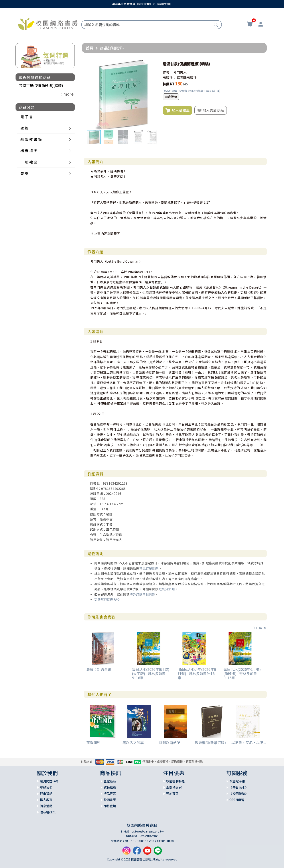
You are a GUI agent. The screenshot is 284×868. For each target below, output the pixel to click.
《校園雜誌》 (239, 793)
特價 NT (169, 84)
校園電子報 (237, 781)
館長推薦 (110, 787)
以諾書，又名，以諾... (249, 742)
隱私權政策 (48, 812)
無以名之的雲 (133, 742)
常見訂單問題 (149, 568)
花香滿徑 (93, 742)
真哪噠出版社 (187, 78)
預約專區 (172, 793)
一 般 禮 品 (29, 162)
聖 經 (24, 128)
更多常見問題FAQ (107, 599)
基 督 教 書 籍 (31, 139)
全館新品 (110, 781)
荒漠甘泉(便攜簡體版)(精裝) (41, 85)
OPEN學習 (237, 800)
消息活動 (46, 806)
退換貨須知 (167, 589)
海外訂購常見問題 (142, 594)
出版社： (169, 78)
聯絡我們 (46, 787)
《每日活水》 (239, 787)
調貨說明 (171, 97)
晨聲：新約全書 (99, 669)
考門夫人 (180, 72)
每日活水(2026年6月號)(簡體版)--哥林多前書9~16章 (242, 673)
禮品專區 (110, 793)
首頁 (90, 48)
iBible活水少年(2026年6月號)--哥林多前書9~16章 (197, 673)
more (260, 627)
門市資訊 (46, 793)
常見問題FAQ (49, 781)
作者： (168, 72)
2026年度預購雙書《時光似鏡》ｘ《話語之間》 (142, 4)
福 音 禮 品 (29, 151)
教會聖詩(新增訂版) (210, 742)
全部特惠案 (174, 787)
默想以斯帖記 (170, 742)
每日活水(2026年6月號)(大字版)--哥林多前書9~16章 (151, 673)
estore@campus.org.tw (148, 831)
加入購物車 (177, 110)
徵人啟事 (46, 800)
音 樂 (24, 173)
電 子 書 (27, 117)
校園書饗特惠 (176, 781)
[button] (152, 64)
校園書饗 (110, 800)
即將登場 (110, 806)
